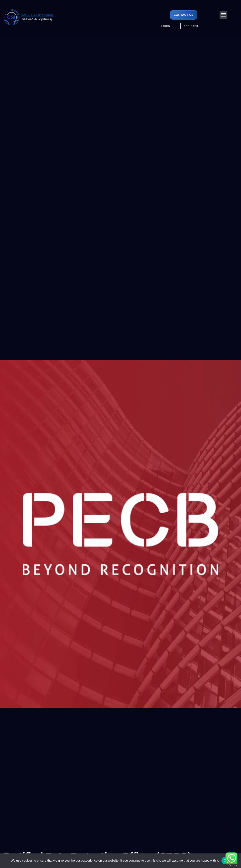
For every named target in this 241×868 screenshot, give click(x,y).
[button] (223, 15)
